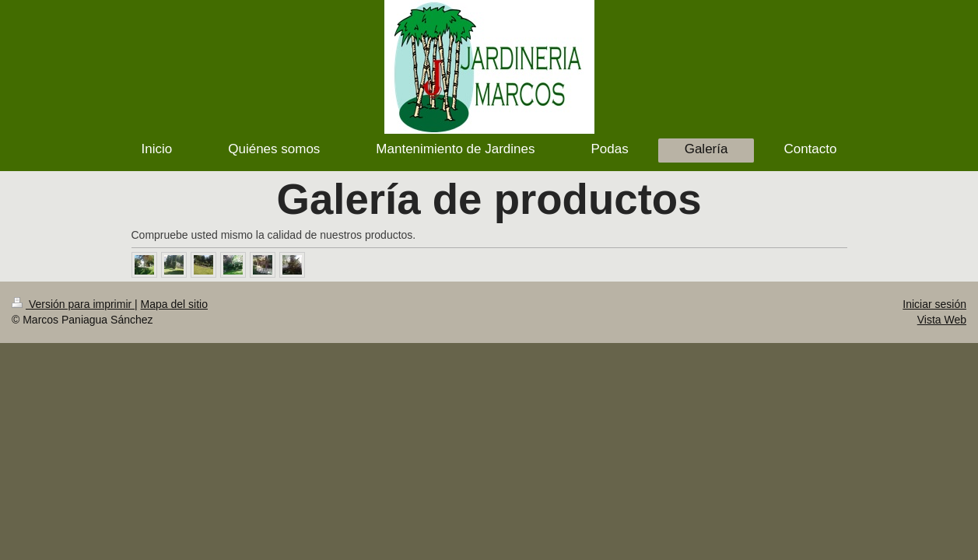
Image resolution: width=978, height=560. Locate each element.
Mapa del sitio (174, 304)
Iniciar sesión (934, 304)
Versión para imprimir (73, 304)
